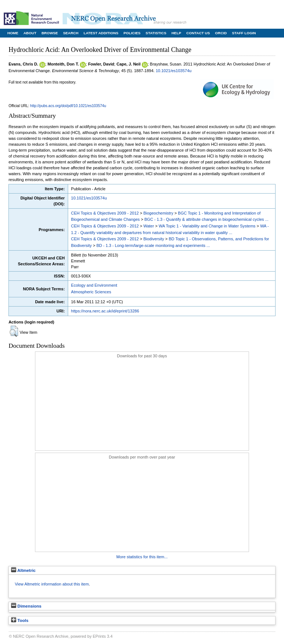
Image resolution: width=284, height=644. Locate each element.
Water (149, 226)
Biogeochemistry (158, 213)
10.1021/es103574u (174, 71)
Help (176, 33)
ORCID (221, 33)
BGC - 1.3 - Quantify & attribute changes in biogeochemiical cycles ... (206, 219)
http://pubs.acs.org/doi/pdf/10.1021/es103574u (68, 106)
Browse (50, 33)
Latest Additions (101, 33)
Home (13, 33)
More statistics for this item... (142, 557)
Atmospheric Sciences (91, 292)
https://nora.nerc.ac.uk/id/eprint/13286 (105, 311)
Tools (20, 620)
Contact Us (198, 33)
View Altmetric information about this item (52, 584)
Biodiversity (154, 239)
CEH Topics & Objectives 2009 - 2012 (105, 213)
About (30, 33)
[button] (14, 331)
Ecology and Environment (94, 285)
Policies (132, 33)
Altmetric (23, 570)
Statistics (156, 33)
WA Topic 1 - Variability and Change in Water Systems (207, 226)
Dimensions (26, 606)
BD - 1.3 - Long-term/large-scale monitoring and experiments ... (153, 245)
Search (71, 33)
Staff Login (244, 33)
